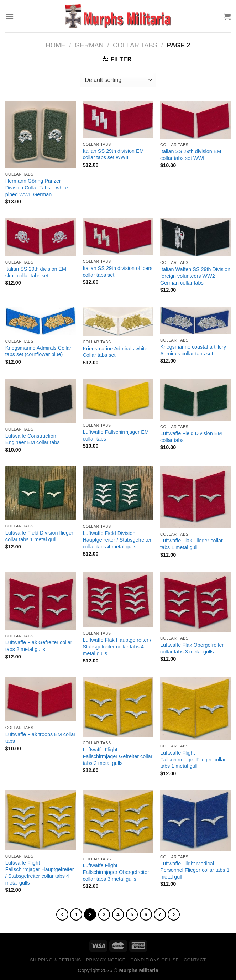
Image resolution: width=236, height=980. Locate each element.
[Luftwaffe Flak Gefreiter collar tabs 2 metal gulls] (41, 601)
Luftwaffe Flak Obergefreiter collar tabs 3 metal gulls (192, 648)
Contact (195, 960)
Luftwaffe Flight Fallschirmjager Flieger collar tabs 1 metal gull (193, 759)
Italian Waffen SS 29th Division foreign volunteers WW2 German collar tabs (195, 276)
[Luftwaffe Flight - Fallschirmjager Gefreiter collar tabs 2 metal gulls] (118, 707)
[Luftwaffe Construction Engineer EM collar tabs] (41, 401)
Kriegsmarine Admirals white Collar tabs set (115, 352)
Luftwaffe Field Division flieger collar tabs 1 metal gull (39, 536)
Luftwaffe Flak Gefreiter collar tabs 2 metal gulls (39, 646)
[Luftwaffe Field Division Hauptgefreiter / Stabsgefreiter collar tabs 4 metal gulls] (118, 493)
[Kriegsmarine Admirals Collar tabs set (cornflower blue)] (41, 321)
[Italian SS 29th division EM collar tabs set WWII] (118, 120)
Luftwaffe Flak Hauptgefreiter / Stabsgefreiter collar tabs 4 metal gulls (117, 647)
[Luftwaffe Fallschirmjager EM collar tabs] (118, 399)
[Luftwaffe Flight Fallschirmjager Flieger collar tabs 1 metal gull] (195, 709)
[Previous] (62, 914)
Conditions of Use (154, 960)
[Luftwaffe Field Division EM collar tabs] (195, 400)
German (89, 45)
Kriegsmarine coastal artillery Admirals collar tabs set (193, 350)
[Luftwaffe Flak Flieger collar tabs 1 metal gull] (195, 497)
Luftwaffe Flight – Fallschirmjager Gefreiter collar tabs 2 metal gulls (117, 756)
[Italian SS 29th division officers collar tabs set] (118, 237)
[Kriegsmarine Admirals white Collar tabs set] (118, 321)
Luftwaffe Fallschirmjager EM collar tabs (116, 435)
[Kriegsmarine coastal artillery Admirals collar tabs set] (195, 320)
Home (55, 45)
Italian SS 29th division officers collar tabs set (117, 272)
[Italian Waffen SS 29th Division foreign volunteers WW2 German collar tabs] (195, 237)
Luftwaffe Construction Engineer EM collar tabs (33, 439)
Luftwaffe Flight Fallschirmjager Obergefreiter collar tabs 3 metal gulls (116, 872)
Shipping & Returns (56, 960)
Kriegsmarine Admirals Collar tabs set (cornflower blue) (38, 351)
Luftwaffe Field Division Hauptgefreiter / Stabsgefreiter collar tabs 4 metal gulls (117, 540)
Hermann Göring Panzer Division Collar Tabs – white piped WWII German (37, 187)
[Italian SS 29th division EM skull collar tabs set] (41, 237)
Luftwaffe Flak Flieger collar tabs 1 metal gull (192, 544)
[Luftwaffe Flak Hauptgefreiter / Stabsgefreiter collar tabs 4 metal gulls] (118, 599)
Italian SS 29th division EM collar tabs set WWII (113, 154)
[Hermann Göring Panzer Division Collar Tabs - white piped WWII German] (41, 135)
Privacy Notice (106, 960)
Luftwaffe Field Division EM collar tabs (191, 437)
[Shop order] (118, 80)
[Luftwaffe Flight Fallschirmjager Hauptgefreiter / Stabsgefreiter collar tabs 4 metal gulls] (41, 820)
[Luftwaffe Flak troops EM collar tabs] (41, 699)
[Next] (174, 914)
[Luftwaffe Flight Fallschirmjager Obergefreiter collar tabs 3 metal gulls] (118, 822)
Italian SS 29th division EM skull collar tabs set (36, 272)
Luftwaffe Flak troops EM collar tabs (40, 738)
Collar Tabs (135, 45)
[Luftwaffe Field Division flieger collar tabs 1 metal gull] (41, 493)
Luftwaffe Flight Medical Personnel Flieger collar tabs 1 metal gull (195, 870)
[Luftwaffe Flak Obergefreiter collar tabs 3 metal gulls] (195, 602)
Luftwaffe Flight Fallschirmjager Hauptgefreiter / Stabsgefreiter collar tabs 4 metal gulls (40, 873)
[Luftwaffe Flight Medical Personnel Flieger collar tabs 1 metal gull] (195, 820)
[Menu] (10, 16)
